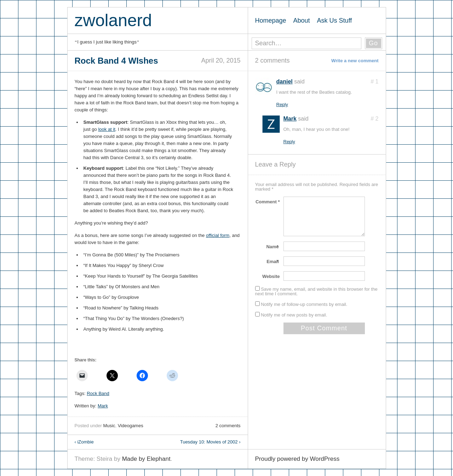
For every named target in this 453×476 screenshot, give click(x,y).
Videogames (131, 426)
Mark (103, 406)
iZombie (84, 442)
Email (273, 262)
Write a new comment (355, 61)
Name (273, 247)
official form (218, 235)
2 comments (228, 426)
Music (109, 426)
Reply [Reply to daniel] (282, 105)
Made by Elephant (146, 459)
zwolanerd (113, 20)
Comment (268, 202)
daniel (285, 82)
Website (271, 276)
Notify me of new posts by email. (294, 315)
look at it (107, 129)
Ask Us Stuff (335, 21)
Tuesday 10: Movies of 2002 (210, 442)
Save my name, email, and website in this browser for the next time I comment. (316, 291)
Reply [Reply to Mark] (289, 142)
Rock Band (98, 393)
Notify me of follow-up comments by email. (304, 304)
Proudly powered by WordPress (297, 459)
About (302, 21)
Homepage (271, 21)
